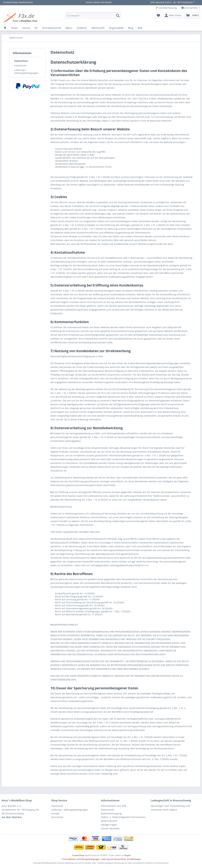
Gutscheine (57, 817)
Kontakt (55, 813)
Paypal (127, 855)
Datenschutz (21, 61)
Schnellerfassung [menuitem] (166, 8)
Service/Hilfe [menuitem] (190, 8)
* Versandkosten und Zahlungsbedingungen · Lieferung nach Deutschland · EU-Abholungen (101, 859)
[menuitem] (93, 15)
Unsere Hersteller (110, 828)
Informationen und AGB (114, 806)
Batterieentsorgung (111, 813)
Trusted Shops (78, 855)
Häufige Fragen (109, 825)
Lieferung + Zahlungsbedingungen (26, 72)
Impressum (20, 65)
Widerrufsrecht (109, 821)
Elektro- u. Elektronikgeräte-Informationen (123, 817)
